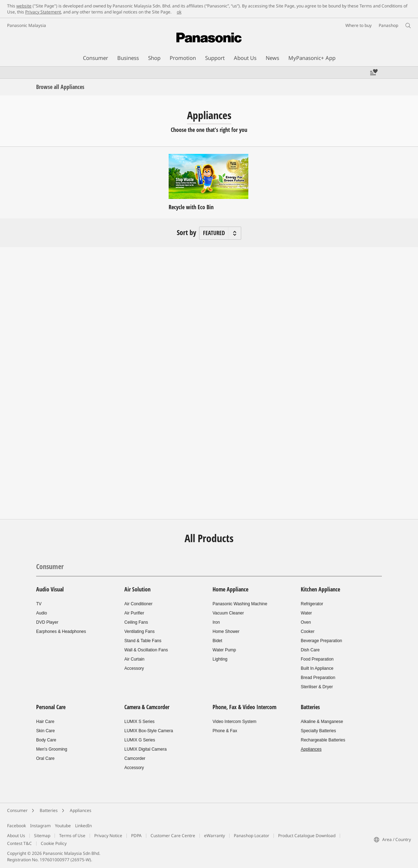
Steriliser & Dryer (317, 687)
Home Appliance (230, 589)
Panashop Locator (252, 836)
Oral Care (45, 758)
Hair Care (45, 722)
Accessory (134, 668)
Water (306, 613)
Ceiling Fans (136, 622)
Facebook (16, 826)
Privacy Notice (108, 836)
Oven (306, 622)
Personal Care (51, 707)
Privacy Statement (43, 12)
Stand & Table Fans (143, 641)
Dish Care (310, 650)
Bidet (217, 641)
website (24, 6)
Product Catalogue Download (307, 836)
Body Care (46, 740)
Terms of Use (72, 836)
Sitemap (42, 836)
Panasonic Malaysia (27, 25)
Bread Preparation (318, 678)
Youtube (63, 826)
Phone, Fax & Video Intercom (244, 707)
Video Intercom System (235, 722)
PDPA (136, 836)
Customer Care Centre (173, 836)
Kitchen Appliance (320, 589)
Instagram (40, 826)
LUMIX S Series (139, 722)
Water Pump (224, 650)
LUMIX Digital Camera (145, 749)
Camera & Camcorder (147, 707)
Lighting (220, 659)
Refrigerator (312, 604)
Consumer (50, 566)
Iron (216, 622)
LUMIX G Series (140, 740)
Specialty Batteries (318, 731)
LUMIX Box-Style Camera (149, 731)
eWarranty (214, 836)
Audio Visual (50, 589)
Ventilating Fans (139, 631)
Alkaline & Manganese (322, 722)
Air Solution (137, 589)
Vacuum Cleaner (228, 613)
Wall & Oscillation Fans (146, 650)
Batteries (310, 707)
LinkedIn (83, 826)
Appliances (311, 749)
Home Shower (226, 631)
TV (39, 604)
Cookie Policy (54, 843)
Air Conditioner (138, 604)
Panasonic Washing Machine (240, 604)
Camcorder (135, 758)
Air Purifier (134, 613)
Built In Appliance (317, 668)
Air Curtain (134, 659)
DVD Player (47, 622)
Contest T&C (19, 843)
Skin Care (46, 731)
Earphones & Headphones (61, 631)
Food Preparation (317, 659)
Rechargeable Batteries (323, 740)
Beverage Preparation (321, 641)
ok (179, 12)
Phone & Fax (225, 731)
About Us (16, 836)
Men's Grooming (52, 749)
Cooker (308, 631)
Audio (42, 613)
